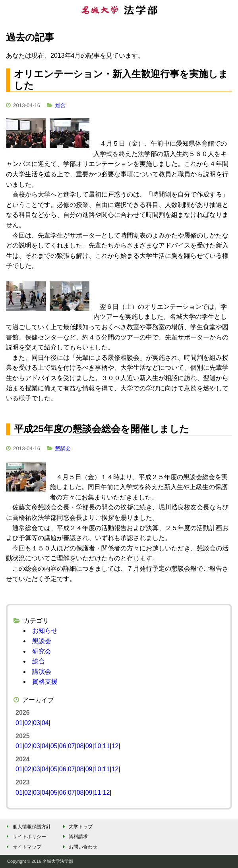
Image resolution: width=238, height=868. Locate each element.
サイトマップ (23, 847)
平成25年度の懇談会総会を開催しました (102, 429)
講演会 (42, 672)
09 (89, 746)
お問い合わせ (79, 847)
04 (45, 723)
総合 (60, 105)
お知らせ (45, 631)
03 (37, 723)
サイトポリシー (25, 837)
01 (19, 723)
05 (54, 746)
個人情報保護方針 (28, 827)
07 (72, 746)
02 (28, 723)
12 (115, 746)
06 (63, 746)
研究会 (42, 651)
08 (80, 746)
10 (98, 746)
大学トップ (76, 827)
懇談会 (63, 448)
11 (106, 746)
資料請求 (74, 837)
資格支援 (45, 682)
